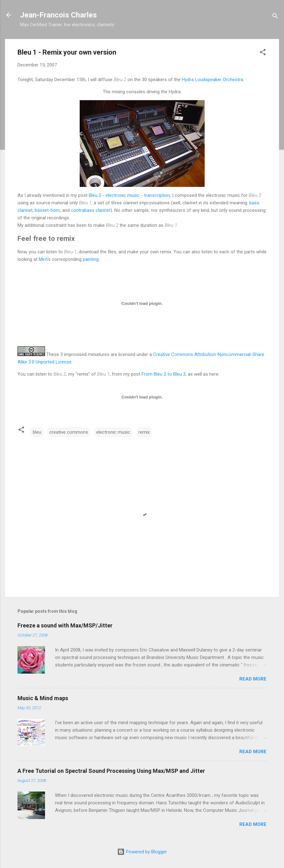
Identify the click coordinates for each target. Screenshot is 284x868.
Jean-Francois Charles (58, 15)
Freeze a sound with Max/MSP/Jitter (65, 625)
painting (91, 259)
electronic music (113, 432)
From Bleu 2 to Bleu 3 (164, 374)
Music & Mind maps (43, 698)
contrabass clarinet (91, 210)
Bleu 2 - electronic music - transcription (129, 195)
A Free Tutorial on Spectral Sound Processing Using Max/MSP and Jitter (111, 771)
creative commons (69, 432)
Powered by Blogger (142, 852)
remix (144, 432)
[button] (263, 53)
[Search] (275, 17)
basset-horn (47, 210)
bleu (37, 432)
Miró (43, 259)
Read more (253, 679)
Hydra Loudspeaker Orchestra (212, 80)
